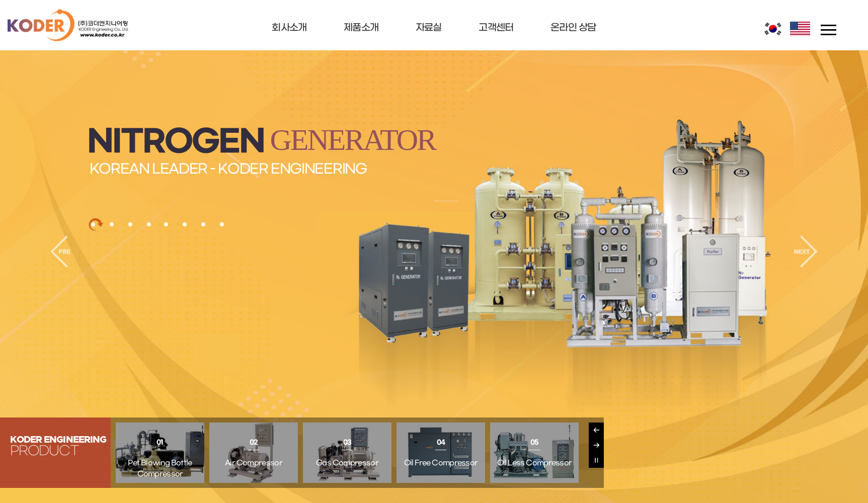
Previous (596, 430)
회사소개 (289, 28)
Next (596, 445)
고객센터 (496, 28)
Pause (596, 460)
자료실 (429, 28)
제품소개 (361, 28)
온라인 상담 (573, 28)
